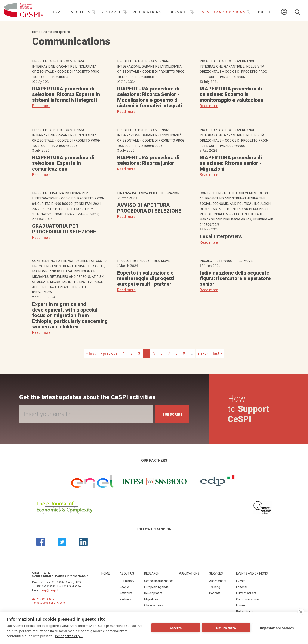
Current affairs (246, 593)
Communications (248, 599)
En (261, 12)
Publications (147, 12)
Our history (127, 581)
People (124, 587)
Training (215, 587)
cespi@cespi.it (49, 590)
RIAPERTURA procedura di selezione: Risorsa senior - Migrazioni (231, 163)
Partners (125, 599)
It (270, 12)
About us (81, 12)
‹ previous (109, 353)
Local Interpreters (221, 236)
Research (112, 12)
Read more (41, 106)
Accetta (176, 628)
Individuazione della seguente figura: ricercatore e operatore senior (235, 278)
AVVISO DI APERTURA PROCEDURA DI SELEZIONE (149, 208)
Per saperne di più (69, 636)
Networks (126, 593)
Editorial (242, 587)
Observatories (154, 605)
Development (153, 593)
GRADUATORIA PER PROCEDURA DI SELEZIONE (64, 229)
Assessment (218, 581)
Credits (61, 603)
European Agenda (156, 587)
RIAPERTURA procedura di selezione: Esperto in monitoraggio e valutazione (232, 94)
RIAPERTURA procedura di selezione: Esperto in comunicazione (63, 163)
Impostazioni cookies (277, 628)
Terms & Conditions (44, 603)
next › (203, 353)
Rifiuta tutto (226, 628)
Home (57, 12)
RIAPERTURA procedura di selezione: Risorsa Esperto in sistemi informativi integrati (66, 94)
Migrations (151, 599)
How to (249, 409)
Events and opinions (223, 12)
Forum (241, 605)
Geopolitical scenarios (159, 581)
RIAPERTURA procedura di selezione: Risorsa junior (148, 160)
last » (217, 353)
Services (180, 12)
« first (91, 353)
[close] (301, 612)
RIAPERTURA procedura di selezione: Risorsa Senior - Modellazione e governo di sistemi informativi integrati (150, 97)
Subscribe (171, 414)
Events (241, 581)
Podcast (215, 593)
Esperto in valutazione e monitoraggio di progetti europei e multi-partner (146, 278)
